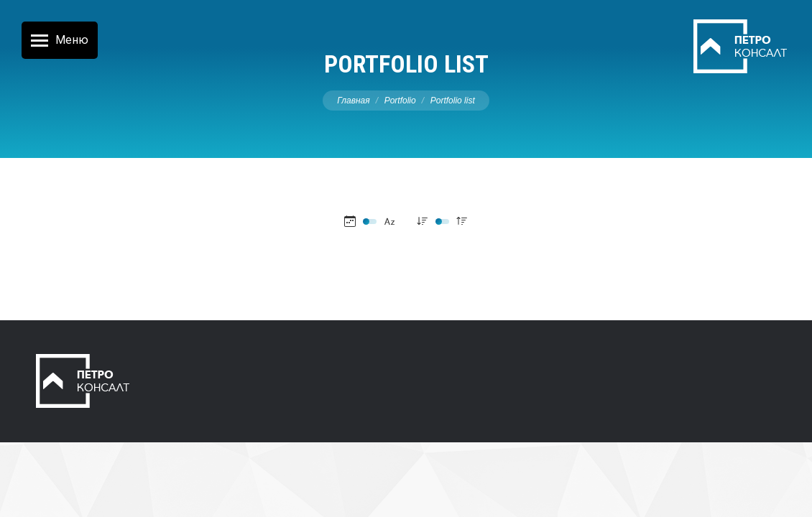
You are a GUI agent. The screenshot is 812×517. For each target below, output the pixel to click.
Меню (72, 40)
